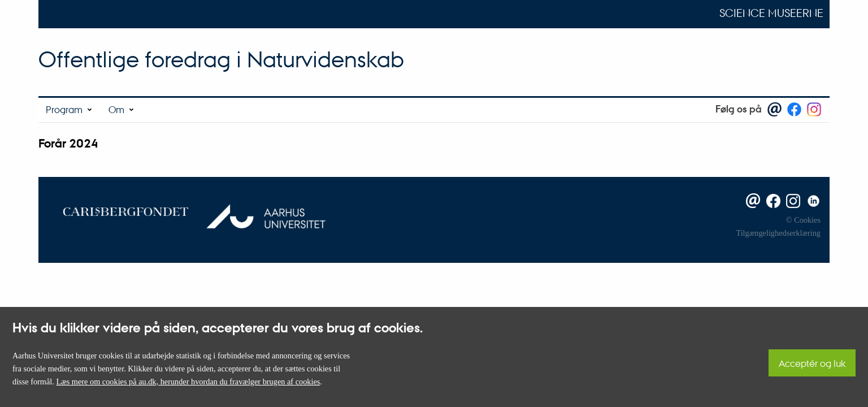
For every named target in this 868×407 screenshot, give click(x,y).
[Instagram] (791, 200)
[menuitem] (70, 110)
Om (116, 109)
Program (64, 109)
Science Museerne (771, 13)
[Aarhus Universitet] (261, 211)
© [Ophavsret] (789, 220)
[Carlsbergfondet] (118, 211)
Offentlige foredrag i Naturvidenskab (221, 59)
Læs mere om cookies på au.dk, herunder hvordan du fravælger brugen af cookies (188, 382)
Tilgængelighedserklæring (778, 233)
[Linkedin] (811, 200)
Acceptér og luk (812, 363)
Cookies (807, 220)
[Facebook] (771, 200)
